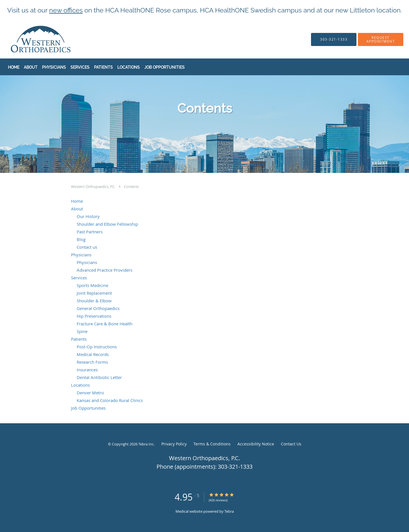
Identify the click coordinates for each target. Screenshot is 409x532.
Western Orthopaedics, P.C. (94, 187)
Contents (131, 187)
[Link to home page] (30, 39)
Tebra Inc (146, 444)
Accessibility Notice (256, 444)
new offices (66, 10)
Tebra (229, 511)
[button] (381, 39)
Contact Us (291, 444)
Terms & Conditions (212, 444)
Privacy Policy (174, 444)
